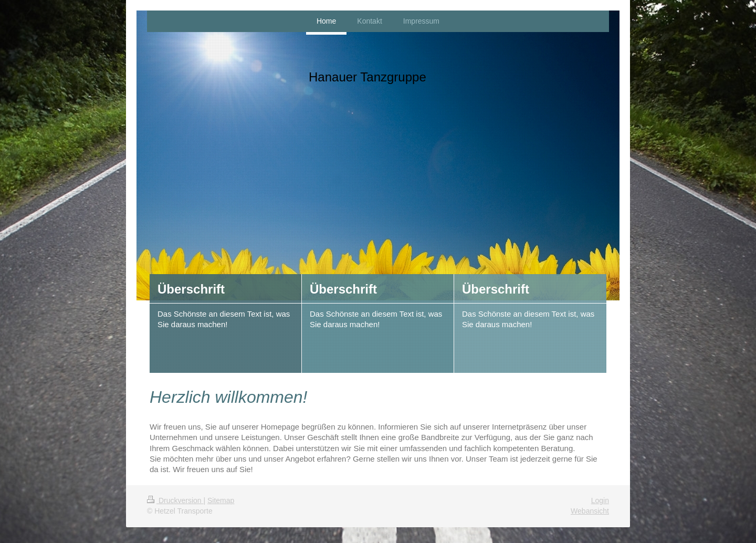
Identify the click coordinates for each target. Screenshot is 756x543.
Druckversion (175, 500)
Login (600, 500)
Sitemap (221, 500)
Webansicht (590, 511)
